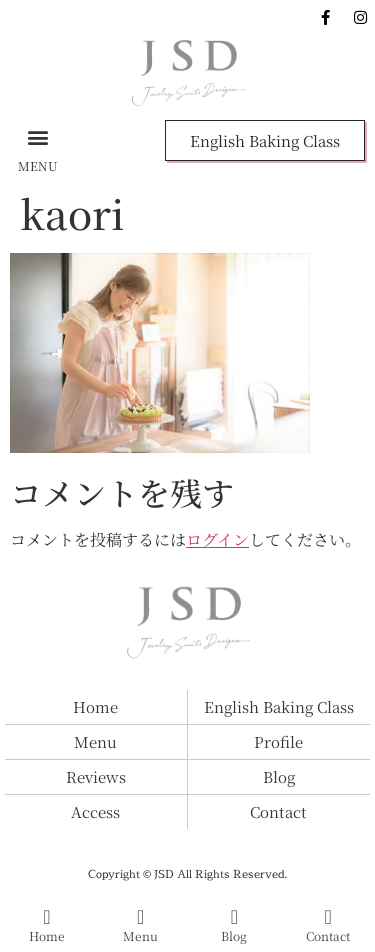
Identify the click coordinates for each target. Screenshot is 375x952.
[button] (37, 136)
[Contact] (328, 917)
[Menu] (141, 917)
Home (47, 935)
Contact (328, 935)
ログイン (217, 539)
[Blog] (234, 917)
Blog (234, 935)
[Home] (47, 917)
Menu (140, 935)
